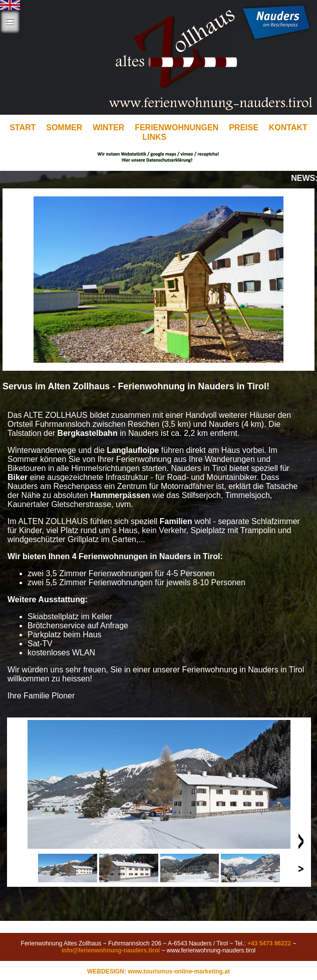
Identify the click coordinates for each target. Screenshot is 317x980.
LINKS (154, 137)
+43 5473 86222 (269, 943)
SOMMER (64, 128)
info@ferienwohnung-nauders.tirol (111, 950)
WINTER (108, 128)
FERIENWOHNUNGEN (177, 128)
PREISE (244, 128)
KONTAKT (288, 128)
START (23, 128)
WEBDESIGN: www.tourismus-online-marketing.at (158, 971)
